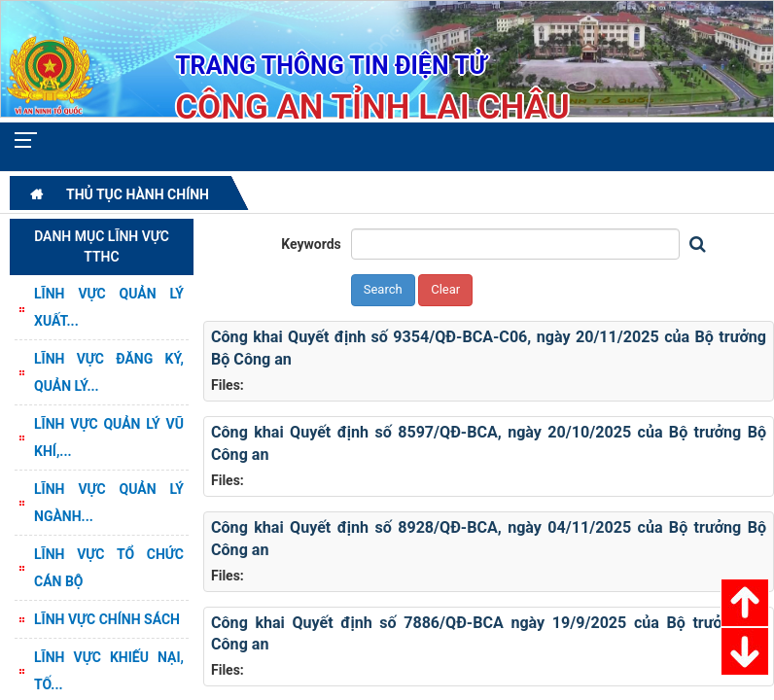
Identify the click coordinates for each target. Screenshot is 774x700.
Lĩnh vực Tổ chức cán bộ (109, 568)
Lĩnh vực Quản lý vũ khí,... (109, 437)
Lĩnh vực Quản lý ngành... (109, 503)
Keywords (311, 244)
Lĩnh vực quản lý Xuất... (109, 307)
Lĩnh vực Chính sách (107, 619)
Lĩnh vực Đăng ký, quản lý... (109, 372)
